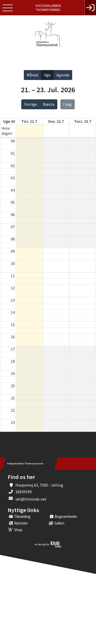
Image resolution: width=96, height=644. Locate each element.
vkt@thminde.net (31, 499)
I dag (67, 104)
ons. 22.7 (56, 121)
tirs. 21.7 (29, 121)
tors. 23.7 (83, 121)
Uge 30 (9, 121)
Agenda (63, 75)
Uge (47, 75)
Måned (32, 75)
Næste (49, 104)
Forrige (31, 104)
